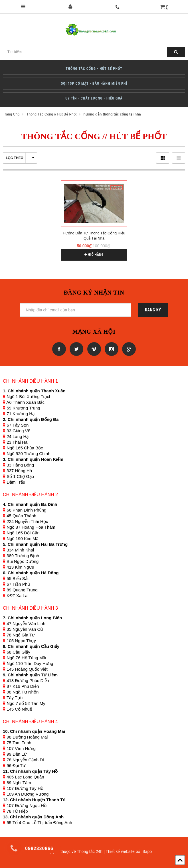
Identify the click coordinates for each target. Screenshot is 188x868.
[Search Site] (94, 52)
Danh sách (179, 158)
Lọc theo (20, 158)
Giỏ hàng (94, 255)
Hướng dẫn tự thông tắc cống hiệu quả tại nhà (94, 236)
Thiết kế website (120, 851)
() (167, 7)
